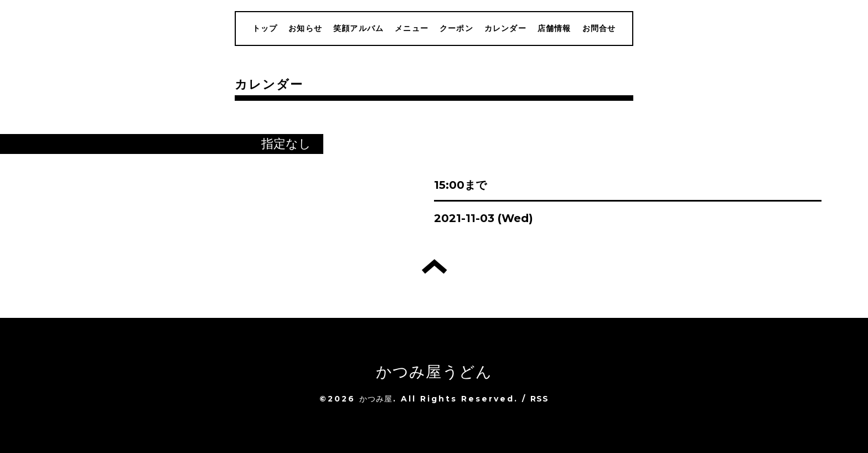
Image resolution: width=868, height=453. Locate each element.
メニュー (412, 28)
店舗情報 (554, 28)
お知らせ (305, 28)
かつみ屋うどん (434, 372)
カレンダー (505, 28)
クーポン (456, 28)
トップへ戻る (434, 266)
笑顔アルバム (358, 28)
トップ (265, 28)
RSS (540, 399)
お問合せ (599, 28)
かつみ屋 (376, 399)
